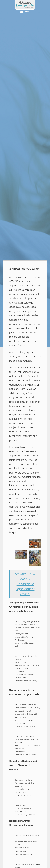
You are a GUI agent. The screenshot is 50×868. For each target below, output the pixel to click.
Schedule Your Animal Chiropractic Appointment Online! (25, 584)
